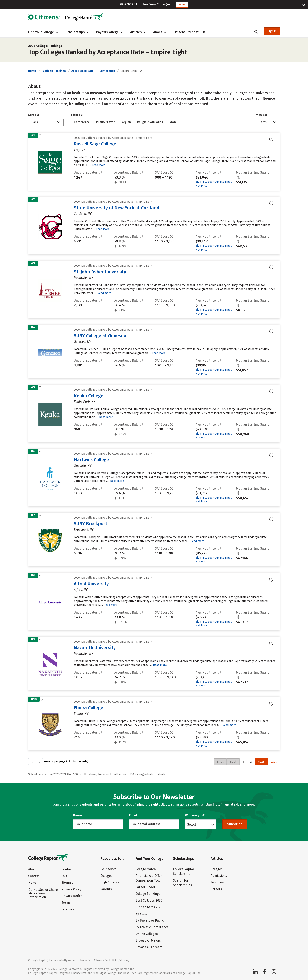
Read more (99, 165)
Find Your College (43, 32)
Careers (34, 876)
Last (274, 762)
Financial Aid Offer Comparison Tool (149, 878)
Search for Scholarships (182, 883)
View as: (261, 115)
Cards (263, 122)
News (32, 883)
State (173, 122)
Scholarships (77, 32)
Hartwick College (91, 460)
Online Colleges (147, 934)
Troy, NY (80, 150)
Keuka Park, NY (85, 402)
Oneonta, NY (83, 466)
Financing (218, 882)
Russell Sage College (95, 144)
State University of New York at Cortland (117, 208)
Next (261, 762)
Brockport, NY (84, 530)
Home (32, 71)
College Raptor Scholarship (184, 871)
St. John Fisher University (100, 272)
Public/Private (106, 122)
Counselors (108, 869)
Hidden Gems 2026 (149, 907)
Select (192, 824)
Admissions (219, 876)
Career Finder (145, 887)
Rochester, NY (83, 278)
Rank (35, 122)
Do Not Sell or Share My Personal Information (43, 893)
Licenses (68, 909)
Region (126, 122)
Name (77, 815)
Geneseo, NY (82, 342)
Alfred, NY (81, 590)
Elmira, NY (81, 714)
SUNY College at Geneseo (100, 336)
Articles (138, 32)
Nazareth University (95, 648)
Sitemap (67, 883)
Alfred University (91, 584)
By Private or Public (150, 920)
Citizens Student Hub (189, 32)
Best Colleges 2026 (149, 900)
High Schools (110, 882)
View (182, 5)
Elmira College (88, 708)
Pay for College (109, 32)
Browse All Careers (149, 947)
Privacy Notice (72, 896)
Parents (106, 889)
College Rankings (54, 71)
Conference (107, 71)
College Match (146, 869)
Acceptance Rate (83, 71)
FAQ (64, 876)
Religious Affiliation (150, 122)
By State (142, 914)
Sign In (272, 31)
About (159, 32)
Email (133, 815)
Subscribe (235, 824)
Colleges (106, 876)
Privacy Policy (71, 889)
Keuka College (89, 396)
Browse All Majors (148, 940)
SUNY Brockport (91, 524)
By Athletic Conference (152, 927)
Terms (66, 903)
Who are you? (195, 815)
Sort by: (33, 115)
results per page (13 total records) (58, 762)
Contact (67, 869)
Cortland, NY (83, 214)
